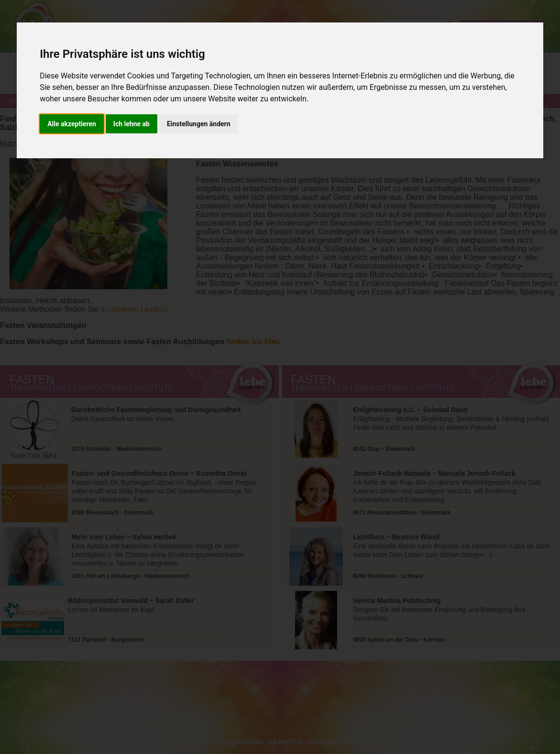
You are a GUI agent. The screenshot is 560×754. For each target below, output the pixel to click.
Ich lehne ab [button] (132, 124)
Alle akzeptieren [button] (72, 124)
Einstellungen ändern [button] (199, 124)
